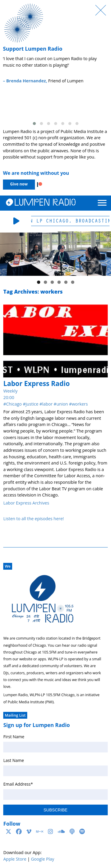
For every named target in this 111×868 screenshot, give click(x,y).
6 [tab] (73, 282)
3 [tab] (52, 282)
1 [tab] (39, 282)
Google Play (42, 859)
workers (80, 404)
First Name (14, 737)
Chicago (14, 404)
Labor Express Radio (37, 383)
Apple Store (15, 859)
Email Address (18, 784)
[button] (34, 124)
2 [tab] (45, 282)
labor (48, 404)
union (62, 404)
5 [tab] (66, 282)
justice (32, 404)
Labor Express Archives (26, 503)
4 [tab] (59, 282)
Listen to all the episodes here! (33, 519)
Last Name (14, 760)
